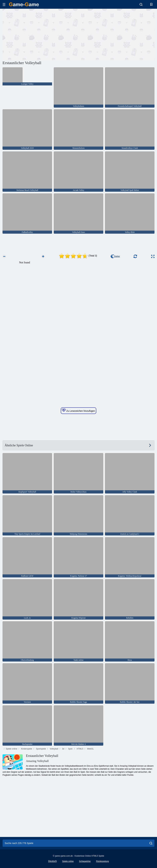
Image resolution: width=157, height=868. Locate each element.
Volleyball (54, 749)
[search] (151, 843)
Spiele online (11, 749)
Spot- (70, 749)
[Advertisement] (41, 34)
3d (63, 749)
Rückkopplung (102, 861)
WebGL (90, 749)
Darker (115, 256)
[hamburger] (4, 4)
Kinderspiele (26, 749)
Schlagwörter (85, 861)
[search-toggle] (141, 4)
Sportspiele (41, 749)
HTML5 (80, 749)
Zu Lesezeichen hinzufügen (78, 410)
